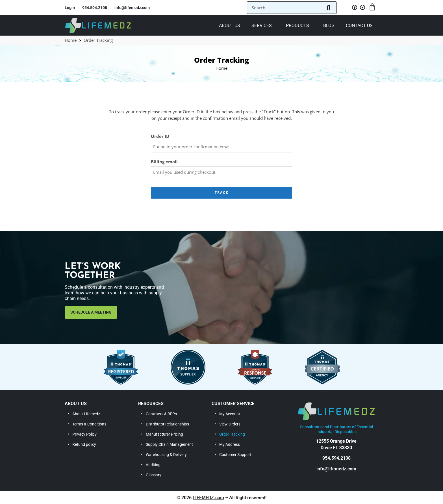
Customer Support (235, 455)
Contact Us (359, 26)
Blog (329, 26)
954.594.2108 (336, 458)
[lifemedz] (98, 25)
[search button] (328, 8)
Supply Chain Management (169, 444)
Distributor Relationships (167, 424)
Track (222, 193)
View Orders (230, 424)
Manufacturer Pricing (164, 434)
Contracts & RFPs (161, 414)
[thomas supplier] (188, 367)
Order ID (160, 136)
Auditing (153, 465)
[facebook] (354, 9)
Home (71, 40)
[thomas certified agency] (322, 367)
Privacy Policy (84, 434)
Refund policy (84, 444)
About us (230, 26)
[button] (263, 25)
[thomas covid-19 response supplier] (255, 367)
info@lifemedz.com (336, 469)
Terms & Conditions (89, 424)
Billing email (164, 162)
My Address (230, 444)
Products (297, 26)
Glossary (154, 475)
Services (262, 26)
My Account (230, 414)
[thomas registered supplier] (121, 367)
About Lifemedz (86, 414)
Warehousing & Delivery (166, 455)
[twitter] (362, 9)
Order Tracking (232, 434)
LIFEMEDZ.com (208, 498)
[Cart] (372, 7)
